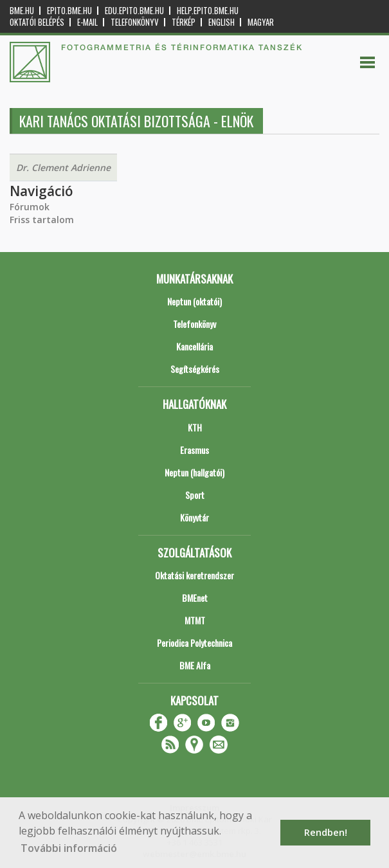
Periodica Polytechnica (194, 643)
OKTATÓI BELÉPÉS (37, 22)
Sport (195, 495)
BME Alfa (195, 665)
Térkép (184, 22)
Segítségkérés (195, 369)
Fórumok (30, 207)
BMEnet (195, 598)
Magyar (261, 22)
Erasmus (194, 450)
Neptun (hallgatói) (194, 472)
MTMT (195, 620)
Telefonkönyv (135, 22)
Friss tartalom (42, 220)
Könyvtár (194, 517)
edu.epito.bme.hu (134, 11)
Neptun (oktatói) (194, 301)
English (222, 22)
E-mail (87, 22)
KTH (195, 427)
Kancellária (194, 346)
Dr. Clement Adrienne (63, 167)
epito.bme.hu (69, 11)
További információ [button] (69, 848)
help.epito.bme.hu (208, 11)
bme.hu (22, 11)
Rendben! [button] (326, 832)
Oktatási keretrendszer (194, 575)
